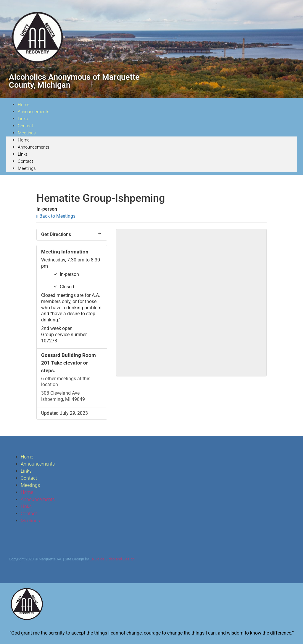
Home (24, 140)
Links (23, 154)
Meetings (27, 133)
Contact (25, 161)
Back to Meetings (56, 216)
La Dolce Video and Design (112, 559)
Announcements (34, 112)
